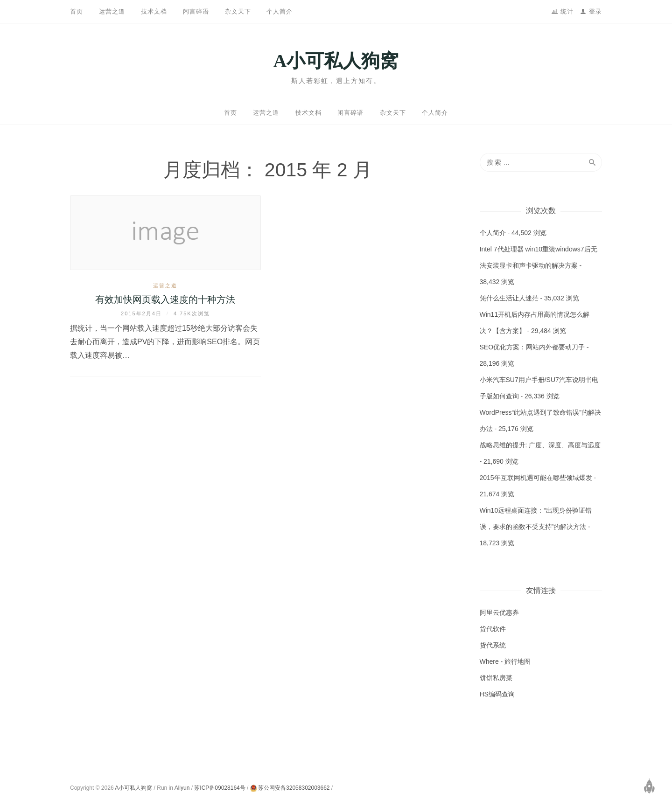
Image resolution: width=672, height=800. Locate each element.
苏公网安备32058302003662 (290, 788)
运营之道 (112, 11)
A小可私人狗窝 (336, 61)
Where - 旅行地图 (505, 661)
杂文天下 (238, 11)
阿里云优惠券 (499, 612)
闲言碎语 (196, 11)
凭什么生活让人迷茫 (509, 298)
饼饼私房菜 (496, 678)
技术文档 (154, 11)
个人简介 (280, 11)
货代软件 (493, 629)
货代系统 (493, 645)
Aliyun (182, 788)
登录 (595, 11)
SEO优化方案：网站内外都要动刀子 (532, 347)
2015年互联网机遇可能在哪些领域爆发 (536, 478)
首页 (77, 11)
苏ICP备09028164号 (220, 788)
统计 (568, 11)
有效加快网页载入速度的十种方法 (165, 299)
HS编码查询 (497, 694)
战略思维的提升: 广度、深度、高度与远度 (540, 445)
